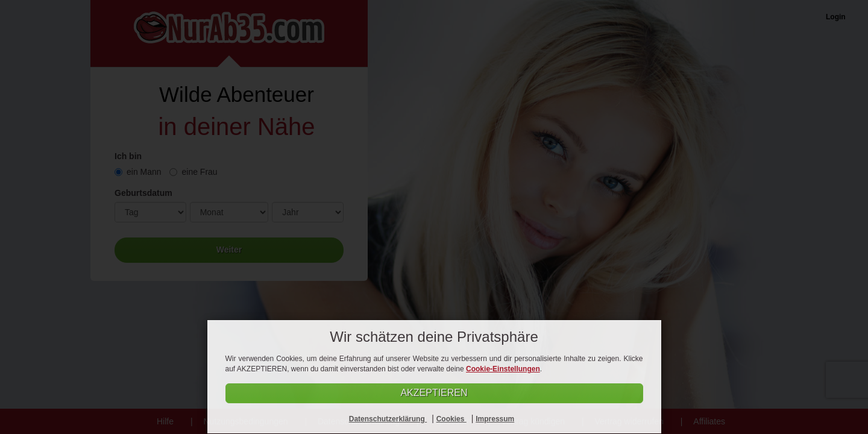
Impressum (495, 419)
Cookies (451, 419)
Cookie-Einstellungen (503, 369)
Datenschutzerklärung (388, 419)
